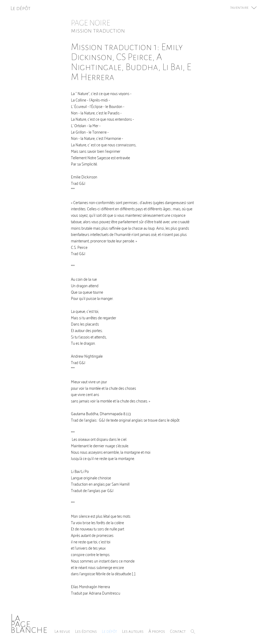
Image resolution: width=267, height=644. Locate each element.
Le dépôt (109, 631)
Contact (178, 631)
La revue (62, 631)
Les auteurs (133, 631)
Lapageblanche (29, 624)
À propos (157, 631)
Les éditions (86, 631)
